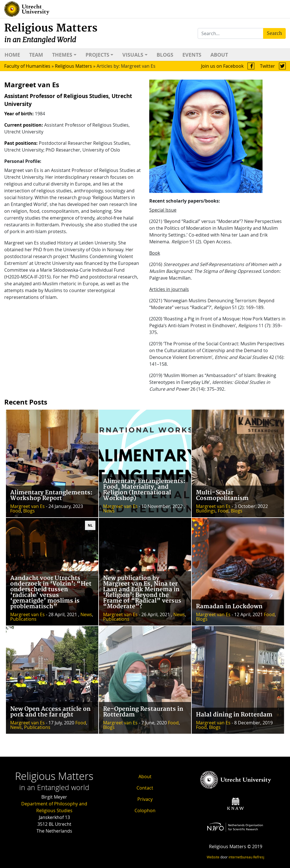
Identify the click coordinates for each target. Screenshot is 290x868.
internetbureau (240, 857)
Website (213, 857)
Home (12, 55)
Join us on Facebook (228, 66)
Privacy (145, 799)
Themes (62, 55)
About (219, 55)
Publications (23, 619)
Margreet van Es (27, 506)
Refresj (259, 857)
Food (16, 511)
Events (192, 55)
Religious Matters (51, 33)
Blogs (165, 55)
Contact (145, 788)
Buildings (206, 511)
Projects (97, 55)
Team (36, 55)
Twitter (273, 66)
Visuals (133, 55)
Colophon (145, 810)
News (109, 511)
